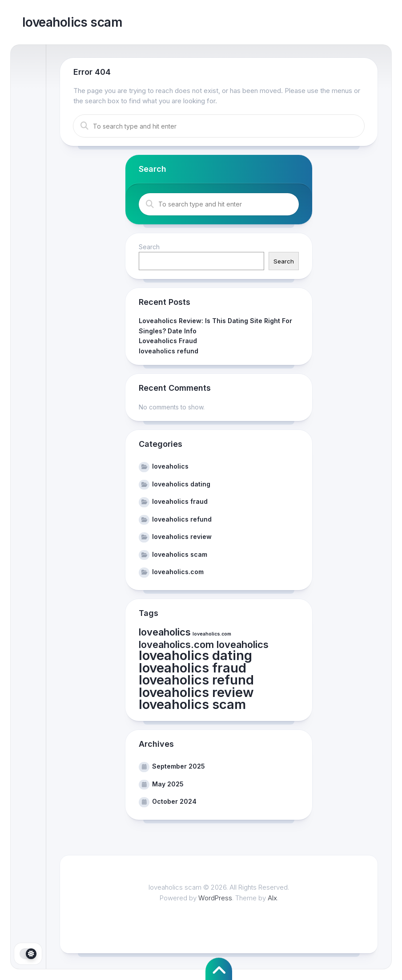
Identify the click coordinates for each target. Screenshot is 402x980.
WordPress (215, 898)
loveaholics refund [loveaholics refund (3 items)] (196, 680)
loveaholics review (182, 537)
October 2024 (174, 801)
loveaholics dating (181, 484)
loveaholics (170, 466)
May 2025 (168, 784)
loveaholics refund (169, 351)
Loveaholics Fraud (168, 341)
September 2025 (179, 766)
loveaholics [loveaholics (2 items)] (165, 632)
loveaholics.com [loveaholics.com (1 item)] (212, 634)
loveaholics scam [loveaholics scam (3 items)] (192, 704)
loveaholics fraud (180, 501)
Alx (272, 898)
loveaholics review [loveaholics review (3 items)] (196, 692)
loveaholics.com (178, 572)
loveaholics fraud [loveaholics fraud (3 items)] (193, 668)
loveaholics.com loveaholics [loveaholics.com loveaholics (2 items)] (204, 644)
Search (149, 247)
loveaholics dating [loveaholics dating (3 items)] (195, 655)
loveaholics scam (72, 22)
